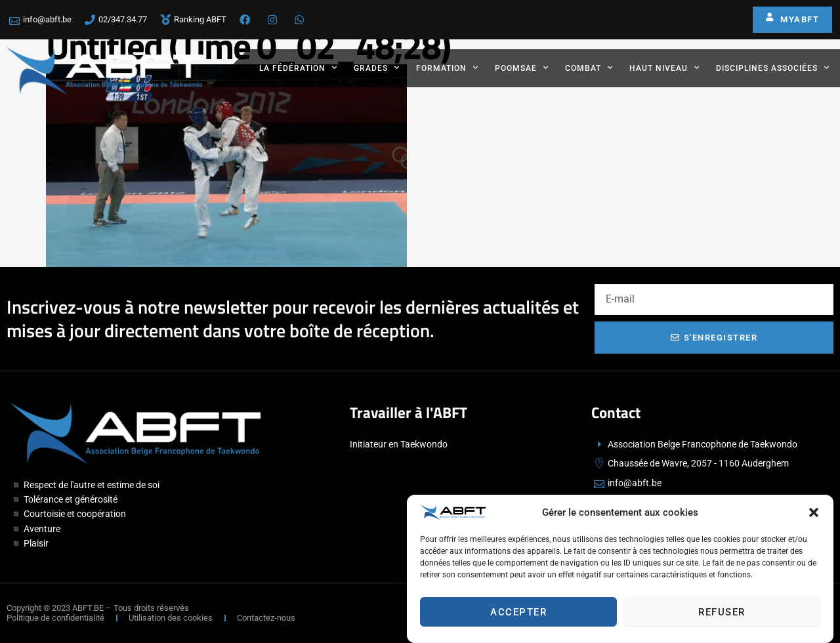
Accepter (518, 614)
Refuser (722, 614)
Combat (589, 68)
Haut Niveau (664, 68)
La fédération (298, 68)
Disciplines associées (773, 68)
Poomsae (522, 68)
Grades (377, 68)
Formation (447, 68)
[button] (814, 515)
